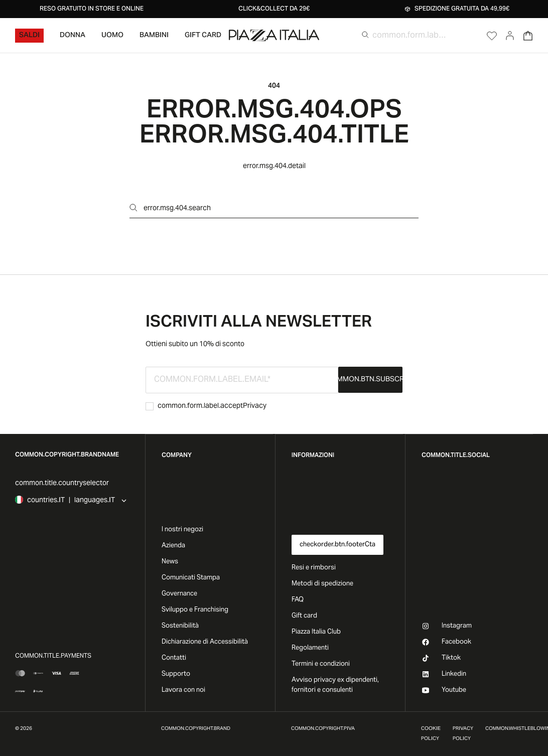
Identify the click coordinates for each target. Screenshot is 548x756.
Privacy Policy (463, 734)
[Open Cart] (528, 36)
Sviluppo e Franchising (195, 610)
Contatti (174, 658)
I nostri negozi (182, 530)
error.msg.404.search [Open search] (170, 209)
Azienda (173, 546)
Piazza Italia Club (316, 632)
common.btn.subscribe (370, 380)
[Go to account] (510, 36)
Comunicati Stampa (191, 578)
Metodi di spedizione (322, 584)
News (170, 562)
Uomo (112, 36)
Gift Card (203, 36)
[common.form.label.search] (409, 36)
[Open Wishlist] (492, 36)
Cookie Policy (431, 734)
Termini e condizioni (321, 664)
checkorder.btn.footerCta (337, 545)
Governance (179, 594)
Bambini (154, 36)
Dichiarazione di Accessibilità (205, 642)
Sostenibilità (180, 626)
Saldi (29, 36)
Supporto (176, 674)
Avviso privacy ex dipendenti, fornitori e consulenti (335, 685)
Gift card (304, 616)
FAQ (298, 600)
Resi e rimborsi (314, 568)
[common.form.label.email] (242, 380)
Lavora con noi (183, 690)
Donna (73, 36)
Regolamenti (310, 648)
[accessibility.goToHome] (274, 35)
